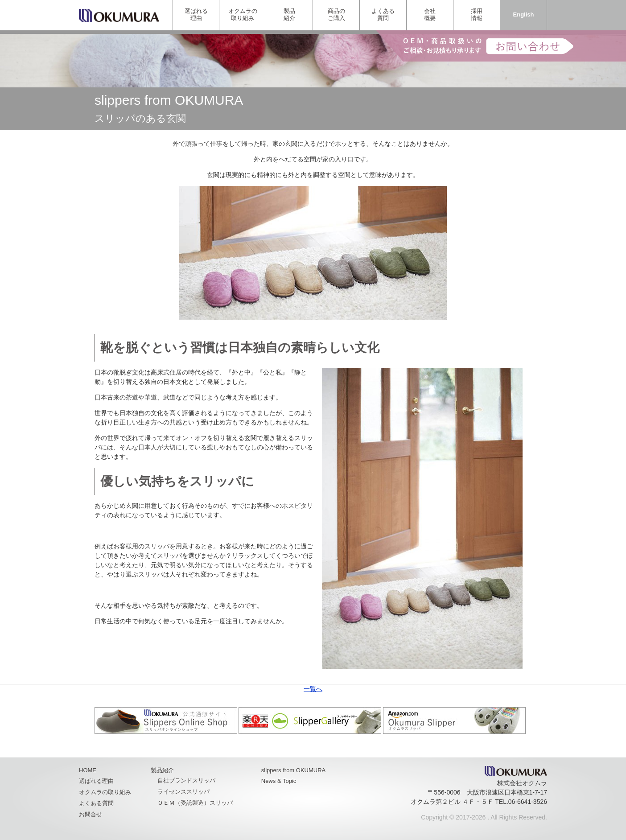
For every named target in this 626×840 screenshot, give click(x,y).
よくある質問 (383, 14)
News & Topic (279, 781)
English (524, 14)
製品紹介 (289, 14)
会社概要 (430, 14)
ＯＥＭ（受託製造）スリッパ (195, 803)
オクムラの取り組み (243, 14)
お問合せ (91, 814)
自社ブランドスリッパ (186, 780)
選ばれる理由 (196, 14)
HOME (88, 770)
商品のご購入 (336, 14)
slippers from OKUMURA (293, 770)
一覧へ (313, 689)
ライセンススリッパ (183, 792)
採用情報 (477, 14)
